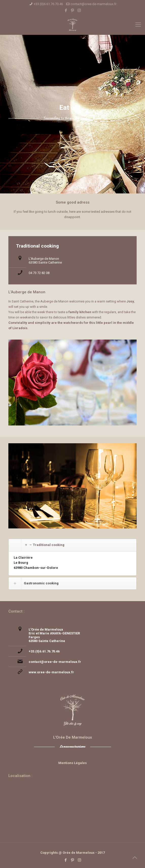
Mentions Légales (72, 763)
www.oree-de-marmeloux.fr (51, 672)
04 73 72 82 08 (39, 273)
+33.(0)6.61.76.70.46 (48, 4)
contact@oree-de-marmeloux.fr (93, 4)
